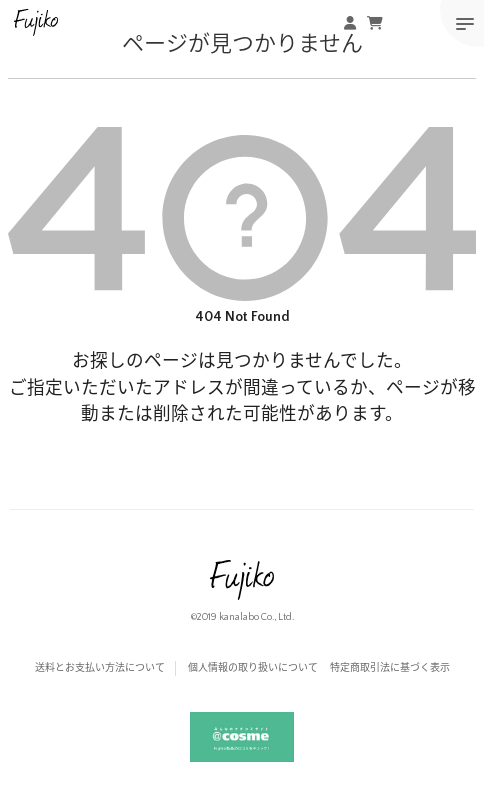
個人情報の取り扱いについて (253, 668)
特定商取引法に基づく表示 (390, 668)
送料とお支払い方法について (100, 668)
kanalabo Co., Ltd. (256, 617)
